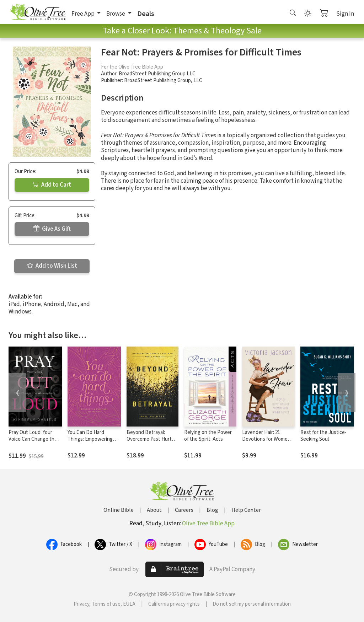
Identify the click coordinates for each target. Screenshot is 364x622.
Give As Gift (52, 229)
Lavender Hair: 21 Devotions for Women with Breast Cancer (266, 439)
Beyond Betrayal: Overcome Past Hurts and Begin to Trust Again (150, 443)
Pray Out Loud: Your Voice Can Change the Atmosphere (33, 439)
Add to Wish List (52, 266)
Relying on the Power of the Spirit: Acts (208, 436)
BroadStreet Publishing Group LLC (157, 74)
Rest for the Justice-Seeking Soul (323, 436)
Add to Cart (52, 185)
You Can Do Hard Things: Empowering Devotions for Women (92, 439)
